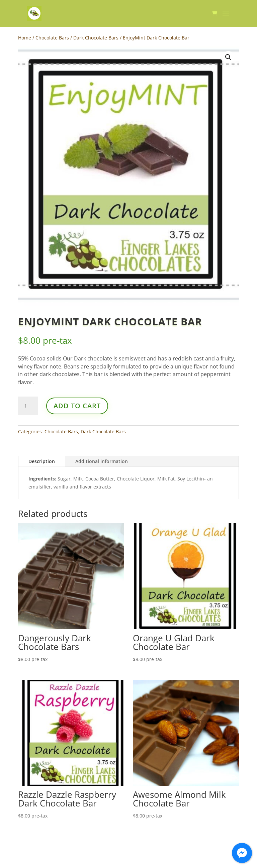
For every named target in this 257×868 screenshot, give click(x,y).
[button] (228, 57)
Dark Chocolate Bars (96, 38)
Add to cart (77, 406)
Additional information (102, 461)
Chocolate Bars (52, 38)
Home (25, 38)
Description (42, 461)
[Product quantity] (28, 406)
